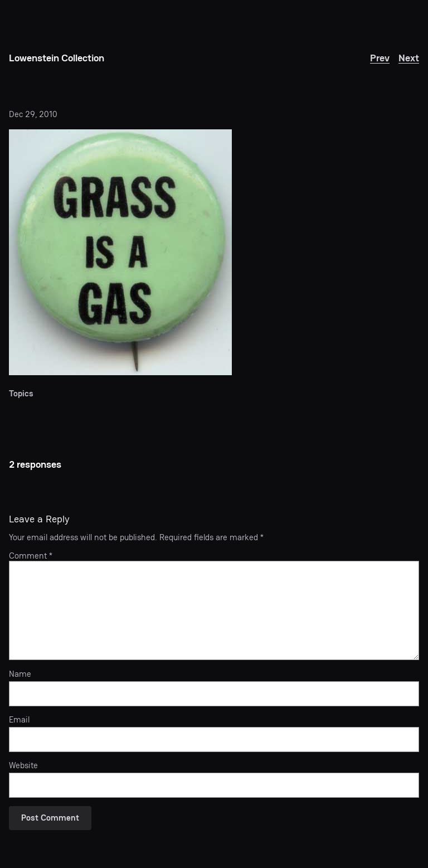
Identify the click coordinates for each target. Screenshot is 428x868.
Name (20, 674)
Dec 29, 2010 (33, 114)
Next (409, 58)
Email (19, 720)
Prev (380, 58)
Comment (31, 556)
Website (23, 765)
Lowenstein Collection (57, 58)
